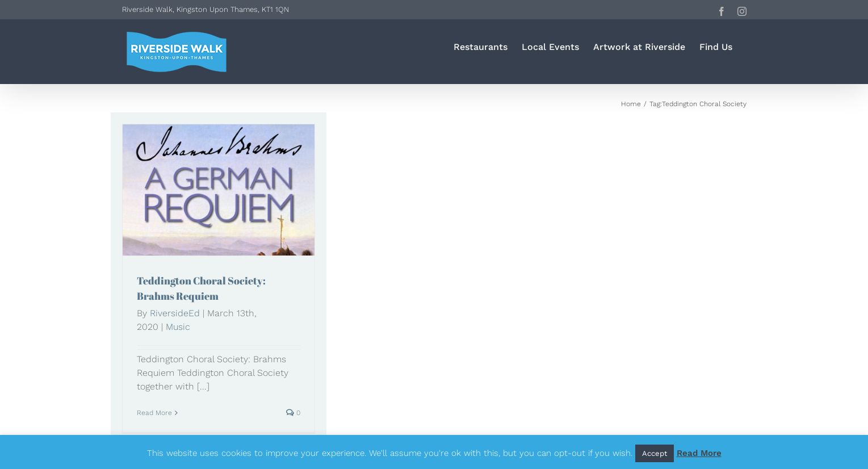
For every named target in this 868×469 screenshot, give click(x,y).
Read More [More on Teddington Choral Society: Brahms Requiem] (154, 413)
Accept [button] (655, 453)
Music (178, 327)
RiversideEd (175, 313)
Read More (699, 453)
